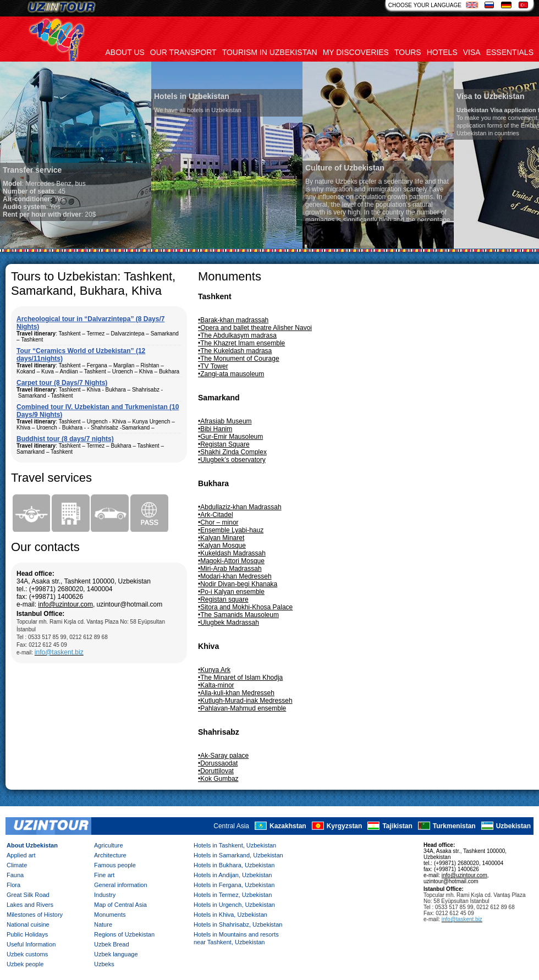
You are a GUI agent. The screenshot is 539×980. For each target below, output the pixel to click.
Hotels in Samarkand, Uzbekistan (238, 855)
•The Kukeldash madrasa (235, 351)
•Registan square (223, 599)
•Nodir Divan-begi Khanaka (238, 584)
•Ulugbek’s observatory (232, 460)
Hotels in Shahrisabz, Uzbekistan (238, 924)
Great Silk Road (28, 895)
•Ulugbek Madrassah (229, 623)
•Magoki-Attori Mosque (231, 561)
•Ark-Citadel (216, 515)
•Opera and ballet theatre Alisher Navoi (255, 328)
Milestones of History (35, 915)
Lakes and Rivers (30, 905)
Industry (105, 895)
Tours (408, 52)
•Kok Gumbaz (218, 779)
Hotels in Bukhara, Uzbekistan (234, 865)
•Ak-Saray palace (223, 756)
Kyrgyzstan (345, 827)
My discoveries (356, 52)
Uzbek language (116, 954)
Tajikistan (397, 827)
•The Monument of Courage (239, 359)
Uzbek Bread (112, 944)
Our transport (183, 52)
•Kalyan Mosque (222, 546)
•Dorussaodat (218, 763)
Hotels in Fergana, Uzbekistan (234, 885)
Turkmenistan (454, 827)
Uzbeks (104, 964)
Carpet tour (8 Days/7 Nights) (62, 383)
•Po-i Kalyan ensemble (231, 592)
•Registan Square (224, 444)
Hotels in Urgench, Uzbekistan (234, 905)
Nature (103, 924)
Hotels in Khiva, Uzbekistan (230, 915)
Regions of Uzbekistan (124, 934)
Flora (13, 885)
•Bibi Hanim (215, 429)
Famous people (115, 865)
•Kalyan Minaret (221, 538)
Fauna (15, 875)
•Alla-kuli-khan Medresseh (236, 693)
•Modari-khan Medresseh (235, 576)
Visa (472, 52)
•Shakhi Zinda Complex (232, 452)
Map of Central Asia (120, 905)
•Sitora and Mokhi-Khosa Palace (245, 607)
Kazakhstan (288, 827)
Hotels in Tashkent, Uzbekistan (235, 845)
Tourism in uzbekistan (270, 52)
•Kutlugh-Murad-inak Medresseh (245, 701)
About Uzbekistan (32, 845)
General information (121, 885)
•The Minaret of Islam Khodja (240, 678)
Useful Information (31, 944)
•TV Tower (213, 366)
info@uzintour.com (65, 604)
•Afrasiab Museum (225, 421)
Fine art (104, 875)
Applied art (21, 855)
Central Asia (231, 827)
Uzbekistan (513, 827)
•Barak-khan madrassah (233, 320)
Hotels (442, 52)
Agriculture (109, 845)
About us (125, 52)
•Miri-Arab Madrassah (230, 569)
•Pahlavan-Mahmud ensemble (242, 708)
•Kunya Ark (214, 670)
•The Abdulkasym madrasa (237, 335)
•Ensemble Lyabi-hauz (231, 530)
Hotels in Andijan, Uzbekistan (233, 875)
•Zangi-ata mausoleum (231, 374)
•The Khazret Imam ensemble (241, 343)
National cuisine (28, 924)
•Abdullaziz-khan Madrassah (240, 507)
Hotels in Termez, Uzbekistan (233, 895)
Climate (17, 865)
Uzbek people (25, 964)
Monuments (110, 915)
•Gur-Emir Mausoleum (230, 437)
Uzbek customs (27, 954)
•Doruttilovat (216, 771)
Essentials (510, 52)
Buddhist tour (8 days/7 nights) (65, 439)
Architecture (110, 855)
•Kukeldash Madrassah (232, 553)
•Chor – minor (218, 522)
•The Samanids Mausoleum (238, 615)
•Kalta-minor (216, 685)
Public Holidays (27, 934)
